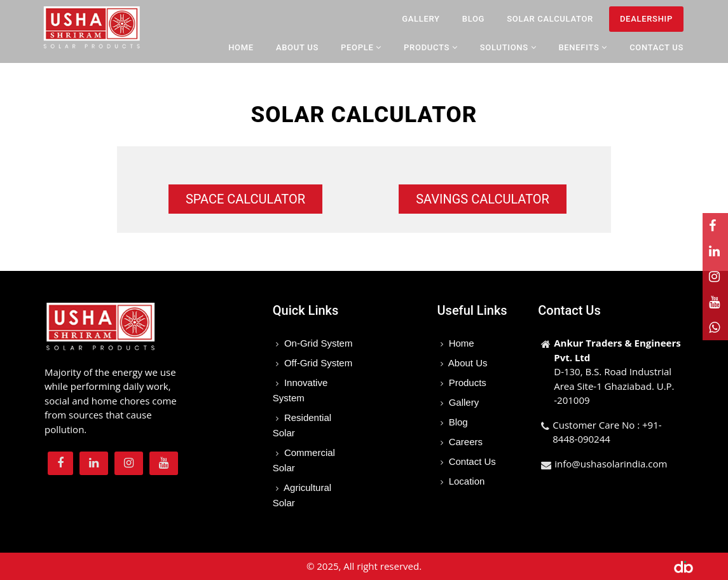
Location (466, 481)
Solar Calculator (550, 19)
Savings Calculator (483, 199)
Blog (473, 19)
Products (466, 383)
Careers (465, 442)
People (361, 47)
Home (241, 47)
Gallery (421, 19)
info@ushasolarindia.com (611, 464)
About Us (297, 47)
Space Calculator (245, 199)
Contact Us (656, 47)
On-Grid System (317, 343)
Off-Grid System (317, 363)
